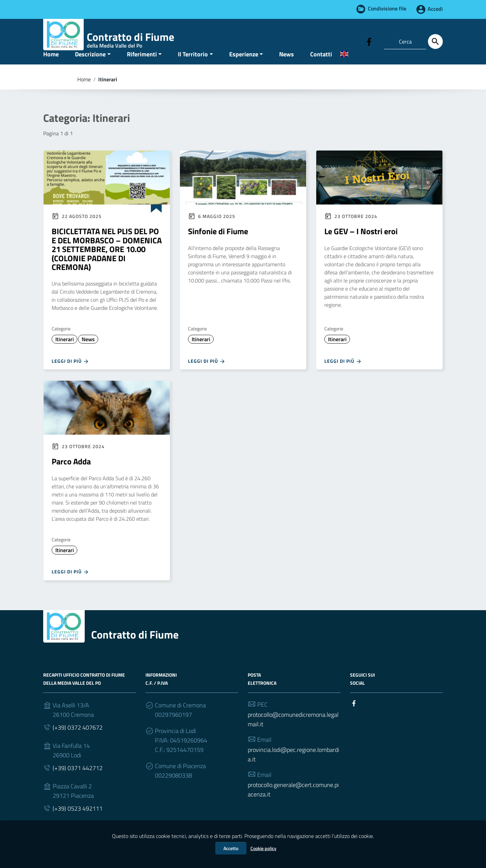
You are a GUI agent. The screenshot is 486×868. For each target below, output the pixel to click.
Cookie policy (263, 848)
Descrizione (90, 67)
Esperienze (244, 67)
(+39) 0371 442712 (78, 781)
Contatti (321, 67)
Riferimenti (142, 67)
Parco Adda (71, 475)
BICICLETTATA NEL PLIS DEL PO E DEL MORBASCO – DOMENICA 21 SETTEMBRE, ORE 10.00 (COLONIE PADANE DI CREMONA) (107, 263)
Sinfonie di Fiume (218, 245)
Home (51, 67)
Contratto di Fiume (135, 648)
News (287, 67)
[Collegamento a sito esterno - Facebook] (369, 41)
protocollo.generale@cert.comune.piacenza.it (293, 803)
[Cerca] (435, 42)
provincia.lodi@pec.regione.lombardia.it (293, 768)
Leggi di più (70, 374)
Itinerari (65, 353)
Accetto (231, 848)
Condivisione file (387, 9)
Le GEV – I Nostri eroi (361, 245)
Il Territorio (193, 67)
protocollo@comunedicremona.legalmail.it (293, 733)
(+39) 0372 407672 (78, 741)
